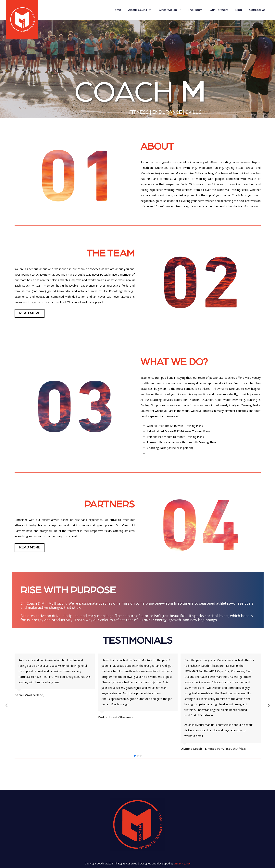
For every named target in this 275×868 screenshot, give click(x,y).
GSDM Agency (182, 863)
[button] (135, 756)
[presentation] (7, 706)
